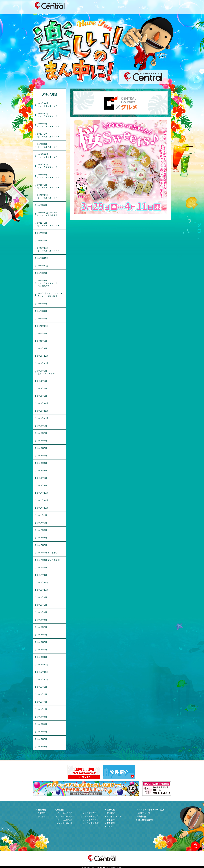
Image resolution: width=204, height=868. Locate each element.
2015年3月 (42, 732)
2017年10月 (43, 508)
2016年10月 (43, 590)
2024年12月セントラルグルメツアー (48, 156)
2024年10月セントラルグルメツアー (48, 166)
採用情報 (166, 6)
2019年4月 (42, 388)
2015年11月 (43, 672)
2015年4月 (42, 724)
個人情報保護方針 (146, 819)
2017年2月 (42, 568)
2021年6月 (42, 304)
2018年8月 (42, 433)
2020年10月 (43, 326)
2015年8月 (42, 694)
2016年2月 (42, 650)
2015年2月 (42, 739)
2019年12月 (43, 356)
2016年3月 (42, 642)
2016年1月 (42, 657)
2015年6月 (42, 709)
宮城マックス (144, 812)
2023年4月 (42, 205)
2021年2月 (42, 319)
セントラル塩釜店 (64, 819)
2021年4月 (42, 311)
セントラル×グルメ (115, 816)
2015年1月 (42, 747)
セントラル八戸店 (64, 812)
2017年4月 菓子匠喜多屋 (48, 560)
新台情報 (111, 823)
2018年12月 (43, 403)
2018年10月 (43, 418)
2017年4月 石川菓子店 (47, 553)
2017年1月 (42, 575)
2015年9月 (42, 687)
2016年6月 (42, 620)
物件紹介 (142, 816)
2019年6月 (42, 381)
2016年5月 (42, 627)
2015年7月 (42, 702)
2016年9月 (42, 597)
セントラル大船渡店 (90, 816)
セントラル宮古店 (88, 812)
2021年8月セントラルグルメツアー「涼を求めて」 (48, 283)
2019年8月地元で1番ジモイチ (46, 372)
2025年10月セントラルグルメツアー (48, 115)
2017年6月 (42, 538)
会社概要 (102, 6)
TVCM (109, 826)
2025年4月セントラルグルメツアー (48, 145)
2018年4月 (42, 463)
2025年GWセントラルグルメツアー (48, 135)
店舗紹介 (123, 6)
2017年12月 (43, 493)
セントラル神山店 (64, 823)
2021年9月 (42, 273)
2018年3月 (42, 471)
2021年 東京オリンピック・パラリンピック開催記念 (51, 295)
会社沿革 (42, 816)
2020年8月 (42, 333)
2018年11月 (43, 411)
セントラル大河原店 (90, 819)
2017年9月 (42, 515)
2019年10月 (43, 363)
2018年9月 (42, 426)
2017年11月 (43, 500)
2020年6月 (42, 341)
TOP (83, 6)
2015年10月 (43, 679)
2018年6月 (42, 448)
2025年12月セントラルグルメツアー (48, 105)
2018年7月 (42, 441)
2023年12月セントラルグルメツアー (48, 196)
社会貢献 (144, 6)
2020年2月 (42, 348)
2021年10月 (43, 266)
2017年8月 (42, 523)
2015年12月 (43, 665)
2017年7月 (42, 530)
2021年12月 (43, 258)
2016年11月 (43, 582)
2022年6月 (42, 233)
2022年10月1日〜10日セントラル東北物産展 (47, 214)
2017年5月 (42, 545)
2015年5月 (42, 717)
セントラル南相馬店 (90, 823)
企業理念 (42, 812)
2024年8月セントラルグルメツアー (48, 176)
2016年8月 (42, 605)
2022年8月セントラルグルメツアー (48, 224)
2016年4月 (42, 635)
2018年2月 (42, 478)
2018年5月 (42, 456)
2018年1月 (42, 485)
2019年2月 (42, 396)
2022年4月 (42, 240)
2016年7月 (42, 612)
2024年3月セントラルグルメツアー (48, 186)
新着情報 (111, 819)
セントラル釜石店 (64, 816)
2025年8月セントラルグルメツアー (48, 125)
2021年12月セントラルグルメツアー (48, 249)
